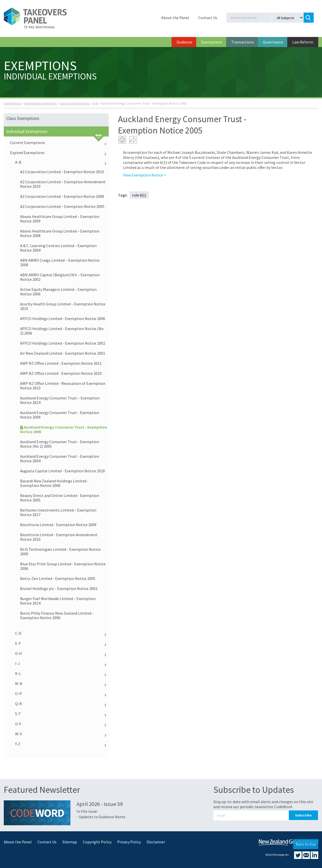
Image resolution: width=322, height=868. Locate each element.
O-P (62, 694)
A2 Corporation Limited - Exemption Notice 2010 (62, 172)
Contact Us (208, 18)
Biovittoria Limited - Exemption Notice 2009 (58, 525)
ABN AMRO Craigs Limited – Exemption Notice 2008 (60, 262)
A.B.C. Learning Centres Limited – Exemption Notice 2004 (58, 248)
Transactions (243, 42)
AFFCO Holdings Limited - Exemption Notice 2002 (63, 343)
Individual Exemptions (41, 103)
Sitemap (70, 842)
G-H (62, 653)
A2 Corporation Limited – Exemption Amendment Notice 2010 (63, 184)
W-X (62, 734)
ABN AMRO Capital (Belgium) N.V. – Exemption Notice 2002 (60, 277)
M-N (62, 683)
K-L (62, 673)
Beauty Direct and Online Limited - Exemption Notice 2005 (60, 498)
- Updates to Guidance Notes (101, 817)
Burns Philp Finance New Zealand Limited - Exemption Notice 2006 (57, 615)
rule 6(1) (139, 195)
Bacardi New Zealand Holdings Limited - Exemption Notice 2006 (54, 483)
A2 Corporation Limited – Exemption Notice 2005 (62, 206)
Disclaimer (156, 842)
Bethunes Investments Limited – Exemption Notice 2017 (58, 512)
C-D (62, 633)
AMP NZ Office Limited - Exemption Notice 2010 (61, 373)
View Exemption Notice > (145, 175)
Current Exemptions (59, 143)
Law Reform (303, 42)
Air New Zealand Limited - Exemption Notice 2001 (63, 353)
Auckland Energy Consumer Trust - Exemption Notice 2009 (60, 415)
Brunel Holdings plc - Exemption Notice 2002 (59, 588)
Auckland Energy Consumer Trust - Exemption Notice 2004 (60, 459)
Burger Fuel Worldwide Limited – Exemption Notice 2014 (58, 601)
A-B (95, 103)
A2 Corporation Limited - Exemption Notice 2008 (62, 196)
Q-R (62, 704)
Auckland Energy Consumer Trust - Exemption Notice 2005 (64, 429)
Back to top (306, 844)
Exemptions (212, 42)
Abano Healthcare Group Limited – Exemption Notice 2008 (60, 233)
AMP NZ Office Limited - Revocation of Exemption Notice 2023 (63, 386)
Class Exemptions (23, 118)
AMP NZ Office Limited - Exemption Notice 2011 (61, 363)
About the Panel (175, 18)
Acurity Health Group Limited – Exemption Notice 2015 (63, 306)
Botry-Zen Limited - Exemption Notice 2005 (58, 578)
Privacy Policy (129, 842)
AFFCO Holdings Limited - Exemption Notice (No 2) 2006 (62, 331)
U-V (62, 724)
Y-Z (62, 744)
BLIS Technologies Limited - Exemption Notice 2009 (60, 552)
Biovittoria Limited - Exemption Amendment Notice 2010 (59, 537)
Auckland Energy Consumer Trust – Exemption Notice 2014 (60, 400)
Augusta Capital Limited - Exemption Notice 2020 (63, 471)
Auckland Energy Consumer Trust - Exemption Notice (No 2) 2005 (60, 444)
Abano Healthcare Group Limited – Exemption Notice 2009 (60, 219)
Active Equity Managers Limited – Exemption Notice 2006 (58, 292)
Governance (273, 42)
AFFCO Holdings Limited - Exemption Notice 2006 (63, 318)
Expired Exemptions (75, 103)
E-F (62, 643)
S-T (62, 714)
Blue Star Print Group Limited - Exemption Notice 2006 (63, 566)
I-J (62, 663)
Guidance (184, 42)
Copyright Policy (97, 842)
